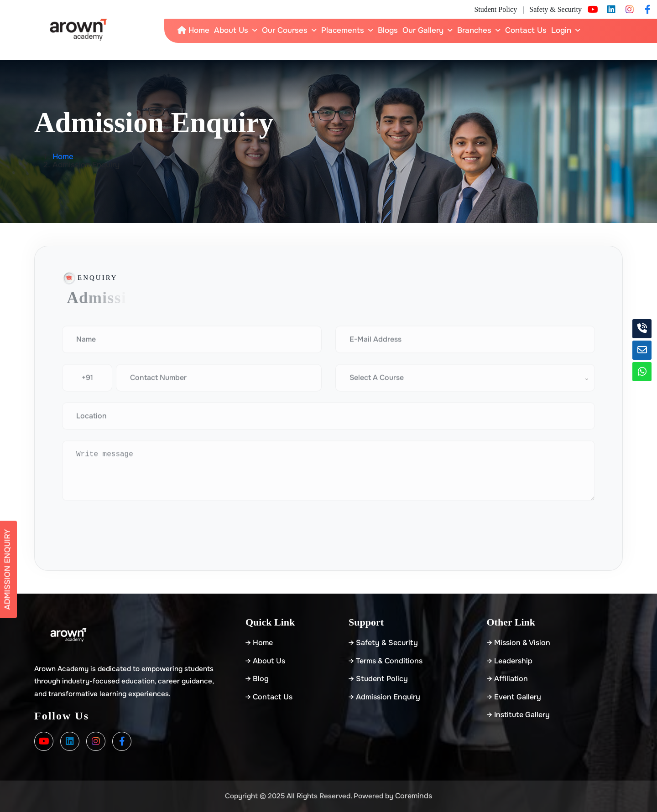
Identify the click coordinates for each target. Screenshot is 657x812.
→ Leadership (510, 661)
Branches (474, 30)
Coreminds (414, 796)
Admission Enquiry (8, 569)
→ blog (257, 679)
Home (193, 30)
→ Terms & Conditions (386, 661)
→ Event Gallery (514, 697)
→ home (259, 643)
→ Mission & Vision (519, 643)
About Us (231, 30)
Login (561, 30)
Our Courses (285, 30)
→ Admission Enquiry (384, 697)
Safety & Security (555, 9)
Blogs (388, 30)
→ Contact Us (269, 697)
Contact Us (526, 30)
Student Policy (495, 9)
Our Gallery (423, 30)
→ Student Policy (378, 679)
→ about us (265, 661)
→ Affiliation (507, 679)
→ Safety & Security (383, 643)
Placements (343, 30)
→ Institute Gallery (518, 715)
